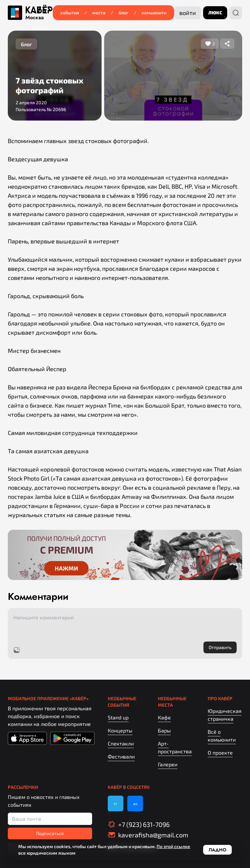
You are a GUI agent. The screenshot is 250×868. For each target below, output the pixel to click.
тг (116, 803)
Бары (164, 730)
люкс (215, 13)
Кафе (164, 717)
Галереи (168, 764)
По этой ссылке (173, 846)
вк (135, 803)
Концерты (120, 730)
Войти (188, 13)
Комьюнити (154, 13)
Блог (124, 13)
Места (99, 13)
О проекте (220, 752)
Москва (35, 18)
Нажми (66, 568)
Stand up (118, 717)
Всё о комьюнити (222, 736)
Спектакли (121, 743)
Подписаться (50, 833)
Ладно (217, 850)
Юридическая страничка (225, 715)
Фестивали (121, 756)
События (70, 13)
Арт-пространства (175, 747)
